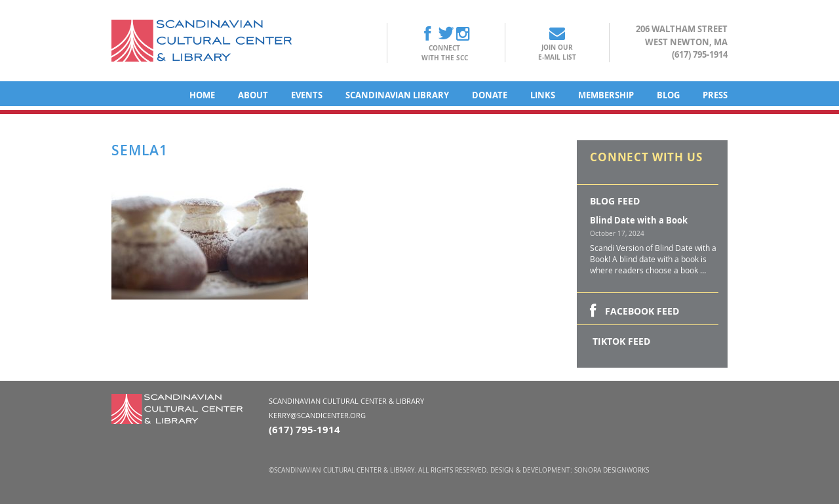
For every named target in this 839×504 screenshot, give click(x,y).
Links (543, 95)
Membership (606, 95)
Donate (490, 95)
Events (307, 95)
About (253, 95)
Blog (668, 95)
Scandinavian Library (397, 95)
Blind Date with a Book (639, 220)
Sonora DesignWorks (612, 470)
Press (715, 95)
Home (202, 95)
